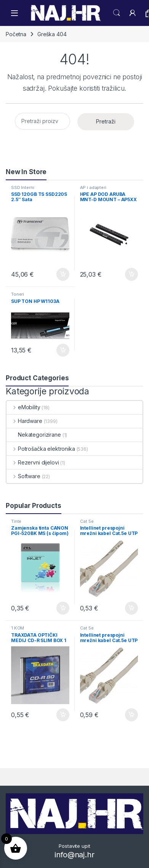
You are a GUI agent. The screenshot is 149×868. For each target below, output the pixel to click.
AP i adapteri (93, 187)
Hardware (24, 421)
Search (117, 13)
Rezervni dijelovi (33, 462)
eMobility (23, 407)
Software (23, 476)
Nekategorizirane (34, 435)
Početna (16, 34)
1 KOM (18, 628)
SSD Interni (22, 187)
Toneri (18, 294)
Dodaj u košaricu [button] (63, 274)
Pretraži (106, 121)
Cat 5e (87, 521)
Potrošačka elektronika (41, 449)
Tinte (16, 521)
